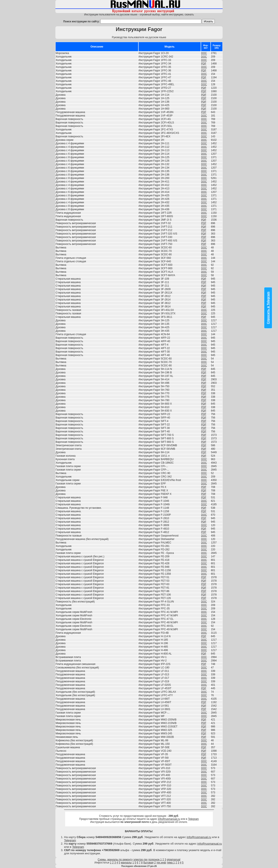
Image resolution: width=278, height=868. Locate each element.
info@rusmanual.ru (169, 819)
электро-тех (141, 860)
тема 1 (171, 863)
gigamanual (174, 860)
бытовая (148, 863)
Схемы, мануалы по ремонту (115, 860)
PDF (204, 64)
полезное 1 (155, 860)
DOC (204, 53)
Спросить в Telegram (268, 308)
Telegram (193, 819)
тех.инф (161, 863)
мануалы (126, 863)
